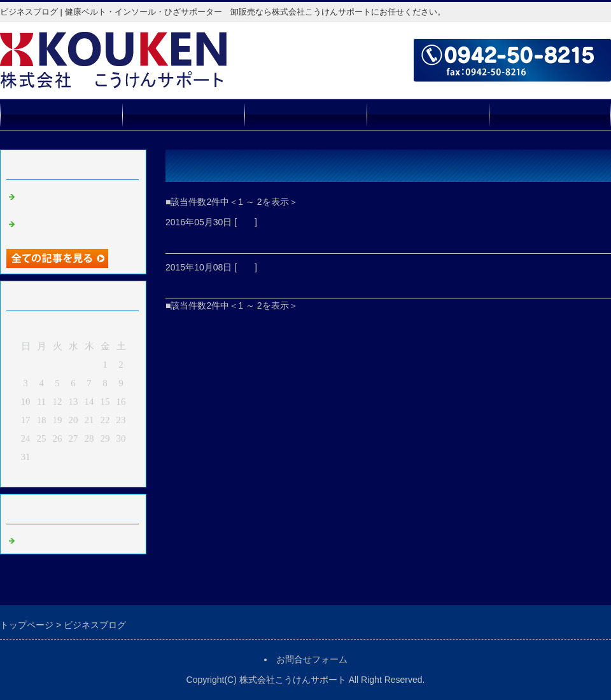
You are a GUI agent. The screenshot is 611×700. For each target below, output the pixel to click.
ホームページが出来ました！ (240, 283)
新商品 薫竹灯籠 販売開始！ (246, 238)
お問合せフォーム (550, 114)
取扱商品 (183, 114)
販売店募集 (428, 114)
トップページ (61, 114)
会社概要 (305, 114)
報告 (246, 222)
